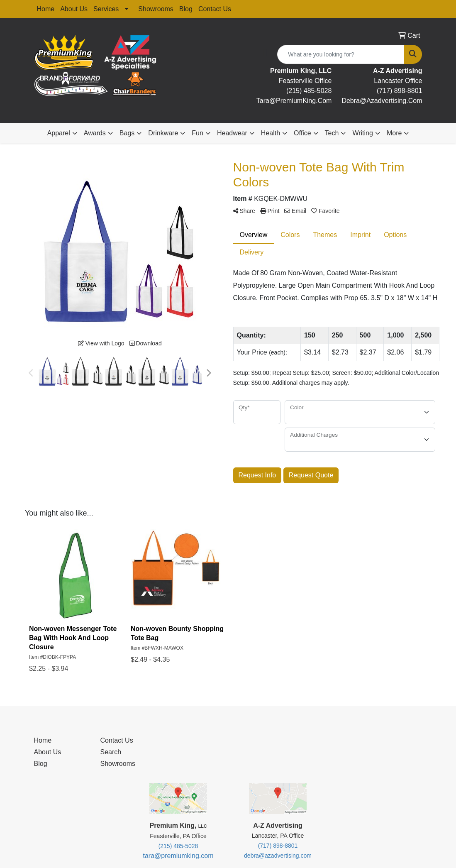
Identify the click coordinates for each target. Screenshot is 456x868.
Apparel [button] (59, 133)
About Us (74, 9)
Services (106, 9)
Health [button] (271, 133)
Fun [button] (198, 133)
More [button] (394, 133)
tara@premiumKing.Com (294, 101)
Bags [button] (127, 133)
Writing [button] (363, 133)
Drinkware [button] (163, 133)
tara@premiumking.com (178, 856)
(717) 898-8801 (399, 91)
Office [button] (302, 133)
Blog (186, 9)
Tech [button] (332, 133)
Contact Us (215, 9)
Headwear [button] (232, 133)
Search (111, 752)
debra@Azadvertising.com (382, 101)
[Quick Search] (341, 54)
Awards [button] (95, 133)
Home (46, 9)
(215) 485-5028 (309, 91)
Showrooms (156, 9)
